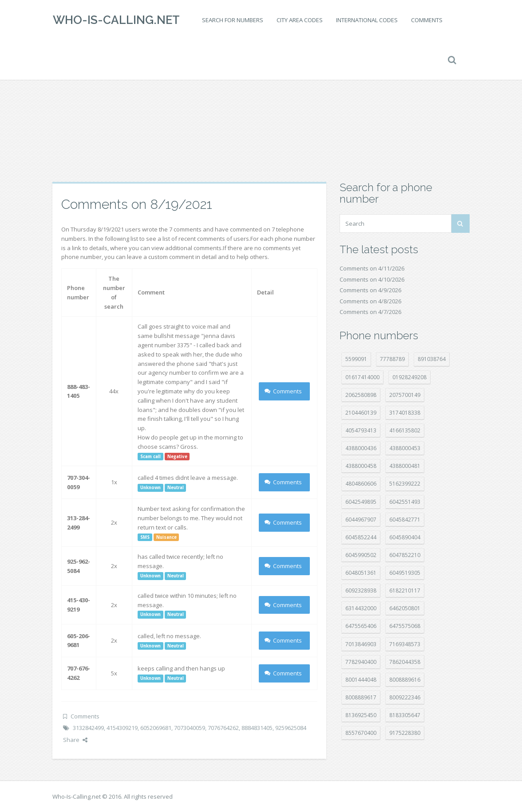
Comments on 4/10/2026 (372, 279)
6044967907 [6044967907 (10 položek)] (361, 520)
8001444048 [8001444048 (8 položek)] (361, 680)
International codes (366, 20)
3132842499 (88, 728)
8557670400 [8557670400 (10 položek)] (361, 733)
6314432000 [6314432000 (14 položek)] (361, 608)
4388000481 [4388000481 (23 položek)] (405, 466)
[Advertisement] (261, 111)
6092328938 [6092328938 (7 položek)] (361, 590)
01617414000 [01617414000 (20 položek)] (362, 377)
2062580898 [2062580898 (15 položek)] (361, 395)
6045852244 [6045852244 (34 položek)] (361, 537)
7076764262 (223, 728)
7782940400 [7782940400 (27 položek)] (361, 662)
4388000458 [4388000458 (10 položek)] (361, 466)
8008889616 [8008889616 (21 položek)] (405, 680)
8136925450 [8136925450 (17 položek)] (361, 715)
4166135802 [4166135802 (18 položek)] (405, 430)
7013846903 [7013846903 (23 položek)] (361, 644)
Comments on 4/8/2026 (370, 301)
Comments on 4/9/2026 (370, 290)
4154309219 (122, 728)
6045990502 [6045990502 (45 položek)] (361, 555)
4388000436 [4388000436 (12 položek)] (361, 448)
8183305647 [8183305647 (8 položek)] (405, 715)
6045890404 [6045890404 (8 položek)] (405, 537)
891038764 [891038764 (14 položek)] (432, 359)
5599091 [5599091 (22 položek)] (356, 359)
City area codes (299, 20)
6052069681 (156, 728)
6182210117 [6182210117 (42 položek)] (405, 590)
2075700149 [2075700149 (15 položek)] (405, 395)
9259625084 (291, 728)
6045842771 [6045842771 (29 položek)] (405, 520)
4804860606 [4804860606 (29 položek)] (361, 484)
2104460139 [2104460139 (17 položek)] (361, 413)
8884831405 (257, 728)
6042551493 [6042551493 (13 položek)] (405, 502)
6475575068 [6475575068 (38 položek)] (405, 626)
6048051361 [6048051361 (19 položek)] (361, 573)
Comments (426, 20)
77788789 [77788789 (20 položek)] (392, 359)
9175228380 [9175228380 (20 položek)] (405, 733)
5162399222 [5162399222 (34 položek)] (405, 484)
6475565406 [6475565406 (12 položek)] (361, 626)
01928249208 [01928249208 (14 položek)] (409, 377)
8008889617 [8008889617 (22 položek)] (361, 697)
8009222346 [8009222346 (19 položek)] (405, 697)
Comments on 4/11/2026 (372, 268)
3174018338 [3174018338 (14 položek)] (405, 413)
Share (75, 740)
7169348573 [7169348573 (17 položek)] (405, 644)
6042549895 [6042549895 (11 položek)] (361, 502)
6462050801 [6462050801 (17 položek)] (405, 608)
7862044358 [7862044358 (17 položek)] (405, 662)
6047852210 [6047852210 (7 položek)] (405, 555)
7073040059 (190, 728)
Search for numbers (232, 20)
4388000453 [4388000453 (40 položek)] (405, 448)
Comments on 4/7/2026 (370, 312)
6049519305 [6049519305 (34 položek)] (405, 573)
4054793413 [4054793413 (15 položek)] (361, 430)
